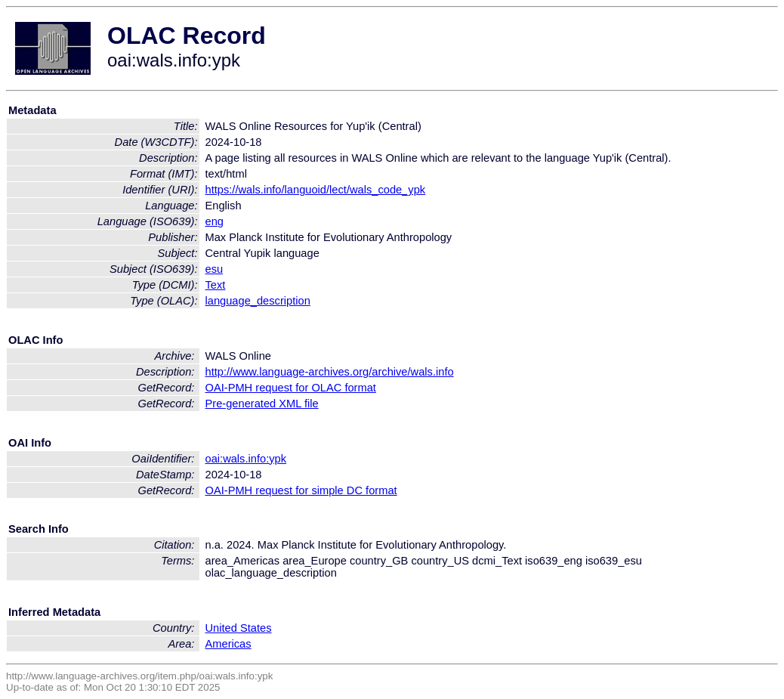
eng (215, 221)
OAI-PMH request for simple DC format (301, 490)
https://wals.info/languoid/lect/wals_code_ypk (316, 190)
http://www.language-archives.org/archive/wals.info (330, 372)
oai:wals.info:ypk (246, 459)
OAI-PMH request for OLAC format (291, 388)
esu (215, 269)
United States (239, 628)
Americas (228, 644)
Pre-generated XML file (262, 404)
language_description (258, 301)
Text (216, 285)
